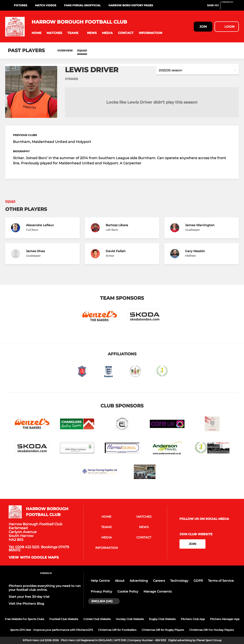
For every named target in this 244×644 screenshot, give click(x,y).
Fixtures (21, 5)
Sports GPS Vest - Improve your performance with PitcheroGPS (52, 630)
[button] (36, 33)
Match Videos (46, 5)
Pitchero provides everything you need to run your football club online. (45, 588)
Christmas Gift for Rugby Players (163, 630)
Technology (179, 581)
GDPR (198, 581)
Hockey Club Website (130, 619)
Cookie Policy (128, 591)
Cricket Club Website (97, 619)
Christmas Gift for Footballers (117, 630)
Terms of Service (221, 581)
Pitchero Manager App (225, 619)
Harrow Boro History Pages (131, 5)
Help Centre (100, 581)
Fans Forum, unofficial (82, 5)
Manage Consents (158, 591)
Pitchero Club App (193, 619)
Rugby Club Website (162, 619)
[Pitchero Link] (230, 7)
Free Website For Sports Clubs (24, 619)
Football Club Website (64, 619)
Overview (65, 50)
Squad (82, 50)
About (120, 581)
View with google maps (34, 557)
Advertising (139, 581)
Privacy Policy (101, 591)
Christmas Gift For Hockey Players (212, 630)
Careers (159, 581)
